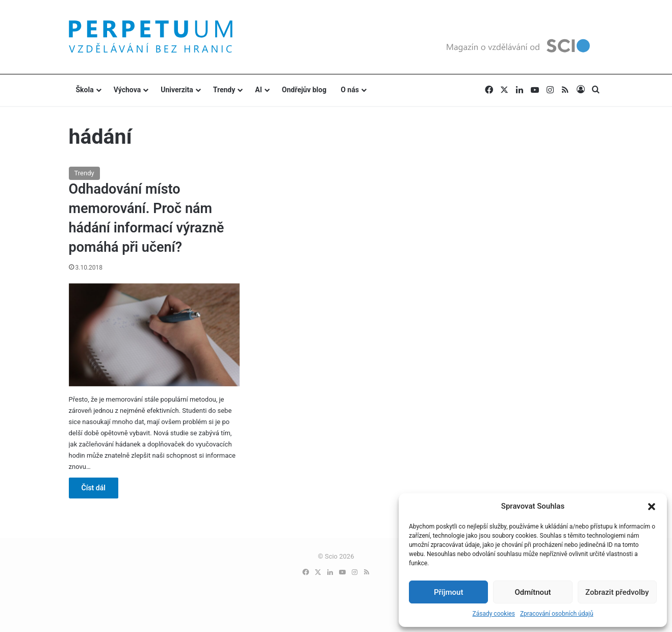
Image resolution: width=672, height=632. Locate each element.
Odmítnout (533, 592)
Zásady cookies (493, 614)
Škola (85, 90)
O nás (350, 90)
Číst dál (94, 488)
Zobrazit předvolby (617, 592)
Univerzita (177, 90)
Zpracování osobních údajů (557, 614)
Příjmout (448, 592)
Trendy (224, 90)
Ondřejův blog (304, 90)
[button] (652, 507)
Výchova (127, 90)
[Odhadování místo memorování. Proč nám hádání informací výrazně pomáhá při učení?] (154, 335)
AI (259, 90)
